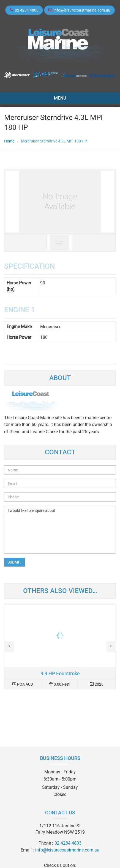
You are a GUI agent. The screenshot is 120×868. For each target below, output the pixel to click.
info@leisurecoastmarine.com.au (82, 10)
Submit (14, 562)
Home (9, 141)
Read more (60, 647)
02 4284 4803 (27, 10)
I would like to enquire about (60, 530)
